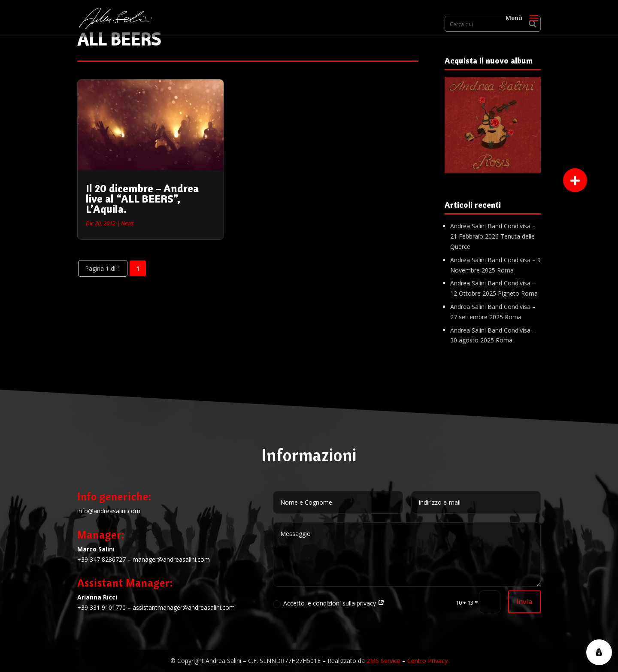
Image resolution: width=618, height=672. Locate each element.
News (127, 223)
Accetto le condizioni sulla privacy (329, 603)
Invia (524, 601)
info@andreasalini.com (109, 511)
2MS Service (383, 661)
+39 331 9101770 (101, 607)
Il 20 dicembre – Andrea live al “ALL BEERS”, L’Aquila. (142, 199)
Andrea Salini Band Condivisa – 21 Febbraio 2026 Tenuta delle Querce (493, 236)
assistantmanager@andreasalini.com (184, 607)
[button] (575, 180)
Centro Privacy (427, 661)
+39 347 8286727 (101, 559)
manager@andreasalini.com (171, 559)
